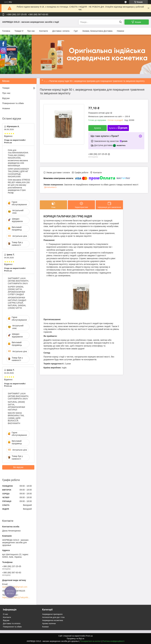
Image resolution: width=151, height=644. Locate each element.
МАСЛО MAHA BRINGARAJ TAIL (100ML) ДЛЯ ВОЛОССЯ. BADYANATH (16, 418)
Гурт (76, 31)
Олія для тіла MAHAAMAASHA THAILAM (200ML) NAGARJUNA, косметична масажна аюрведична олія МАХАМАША (18, 158)
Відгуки (6, 98)
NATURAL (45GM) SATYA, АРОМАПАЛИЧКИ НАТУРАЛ (16, 406)
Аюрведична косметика (53, 620)
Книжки (45, 627)
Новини (120, 31)
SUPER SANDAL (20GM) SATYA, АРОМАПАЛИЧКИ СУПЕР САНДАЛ (16, 291)
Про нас (31, 31)
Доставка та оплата (12, 623)
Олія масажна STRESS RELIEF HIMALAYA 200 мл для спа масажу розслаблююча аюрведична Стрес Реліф (19, 186)
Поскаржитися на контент (91, 641)
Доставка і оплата (61, 31)
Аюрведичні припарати (52, 614)
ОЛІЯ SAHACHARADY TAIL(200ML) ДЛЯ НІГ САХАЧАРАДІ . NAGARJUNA (18, 173)
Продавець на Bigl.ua (75, 639)
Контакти (44, 31)
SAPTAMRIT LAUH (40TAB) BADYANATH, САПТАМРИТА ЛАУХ (18, 281)
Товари (18, 31)
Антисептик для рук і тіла (53, 617)
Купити (98, 128)
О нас (6, 614)
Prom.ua (89, 636)
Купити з (118, 128)
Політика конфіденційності (114, 641)
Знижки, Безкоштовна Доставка (97, 31)
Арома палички (49, 623)
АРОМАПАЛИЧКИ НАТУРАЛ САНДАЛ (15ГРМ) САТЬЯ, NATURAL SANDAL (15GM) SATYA (17, 303)
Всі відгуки (18, 467)
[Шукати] (120, 22)
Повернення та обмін (13, 103)
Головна (6, 31)
